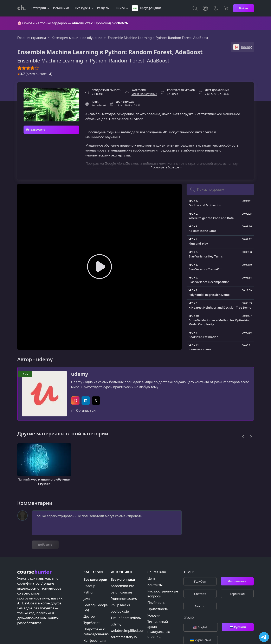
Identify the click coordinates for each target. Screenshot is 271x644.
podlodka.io (120, 611)
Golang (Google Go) (95, 608)
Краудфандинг (147, 8)
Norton (200, 606)
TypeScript (91, 623)
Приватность (158, 609)
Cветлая (200, 594)
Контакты (155, 585)
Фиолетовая (237, 581)
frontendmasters (124, 599)
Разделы (103, 8)
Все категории (95, 579)
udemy (80, 374)
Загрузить (36, 130)
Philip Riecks (120, 605)
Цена (151, 578)
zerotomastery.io (124, 637)
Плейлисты (156, 603)
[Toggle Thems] (216, 8)
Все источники (123, 579)
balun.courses (121, 592)
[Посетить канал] (264, 637)
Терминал (237, 594)
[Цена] (226, 8)
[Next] (251, 437)
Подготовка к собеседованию (96, 632)
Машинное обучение (144, 94)
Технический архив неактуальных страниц (159, 629)
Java (86, 599)
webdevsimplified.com (128, 631)
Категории (38, 8)
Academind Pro (122, 586)
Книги (120, 8)
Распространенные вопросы (163, 594)
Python (89, 592)
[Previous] (243, 437)
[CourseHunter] (21, 8)
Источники (61, 8)
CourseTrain (157, 572)
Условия (154, 615)
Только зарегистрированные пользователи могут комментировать (107, 523)
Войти (244, 8)
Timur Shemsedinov (126, 618)
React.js (89, 586)
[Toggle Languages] (205, 8)
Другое (89, 616)
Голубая (200, 581)
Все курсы (83, 8)
